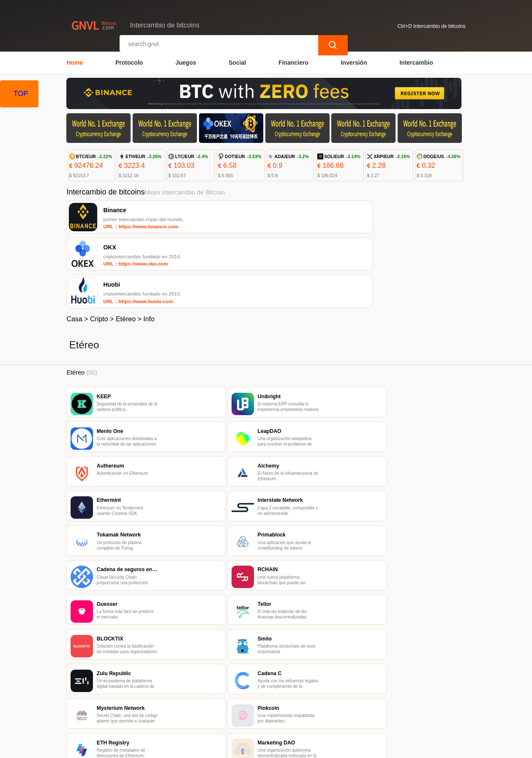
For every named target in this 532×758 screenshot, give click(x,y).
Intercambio (416, 62)
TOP (21, 94)
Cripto (99, 248)
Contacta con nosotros (180, 708)
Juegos (186, 62)
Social (237, 62)
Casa (74, 248)
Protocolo (129, 62)
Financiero (293, 62)
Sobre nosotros (247, 708)
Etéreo (126, 248)
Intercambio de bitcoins (218, 748)
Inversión (354, 62)
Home (75, 62)
